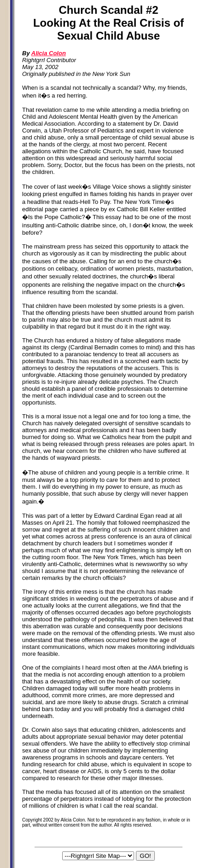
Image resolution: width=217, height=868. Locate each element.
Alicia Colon (49, 53)
